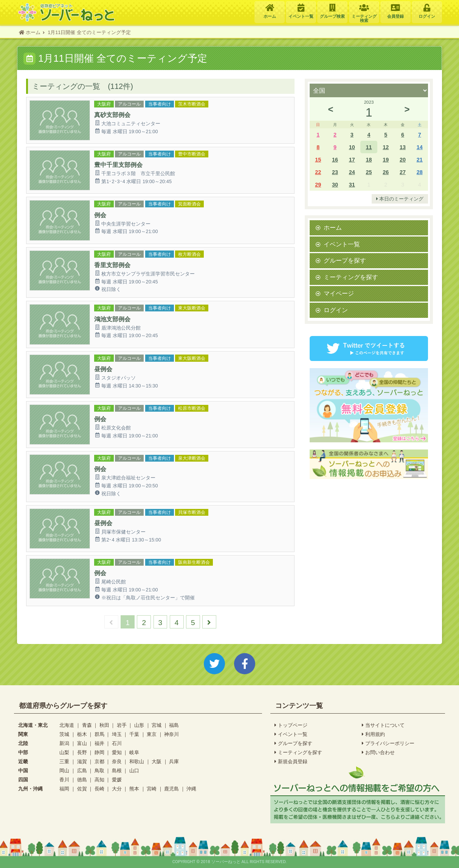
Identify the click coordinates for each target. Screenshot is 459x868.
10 (352, 147)
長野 (82, 752)
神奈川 (171, 734)
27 (403, 172)
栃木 (82, 734)
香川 (64, 780)
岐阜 (134, 752)
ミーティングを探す (351, 277)
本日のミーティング (400, 199)
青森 (87, 725)
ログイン (336, 310)
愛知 (117, 752)
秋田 (104, 725)
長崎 (99, 789)
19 (386, 159)
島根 (117, 771)
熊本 (134, 789)
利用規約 (373, 734)
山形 (139, 725)
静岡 (99, 752)
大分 (117, 789)
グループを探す (345, 260)
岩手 (122, 725)
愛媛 (117, 780)
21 (420, 159)
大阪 (157, 761)
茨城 (64, 734)
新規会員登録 (291, 762)
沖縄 (191, 789)
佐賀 (82, 789)
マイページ (339, 293)
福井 (99, 743)
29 (318, 184)
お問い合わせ (378, 753)
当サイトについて (383, 725)
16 (335, 159)
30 (335, 184)
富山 (82, 743)
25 (369, 172)
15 (318, 159)
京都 (99, 761)
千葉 (134, 734)
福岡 (64, 789)
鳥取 (99, 771)
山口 (134, 771)
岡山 (64, 771)
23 (335, 172)
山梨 (64, 752)
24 (352, 172)
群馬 (99, 734)
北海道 (67, 725)
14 (420, 147)
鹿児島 (171, 789)
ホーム (333, 227)
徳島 (82, 780)
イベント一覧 (342, 244)
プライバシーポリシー (388, 744)
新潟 (64, 743)
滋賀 (82, 761)
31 (352, 184)
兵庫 (174, 761)
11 (369, 147)
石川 (117, 743)
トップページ (291, 725)
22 (318, 172)
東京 (152, 734)
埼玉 (117, 734)
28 (420, 172)
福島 (174, 725)
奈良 (117, 761)
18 (369, 159)
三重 (64, 761)
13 (403, 147)
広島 (82, 771)
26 (386, 172)
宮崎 (152, 789)
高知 (99, 780)
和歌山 (137, 761)
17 (352, 159)
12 (386, 147)
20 (403, 159)
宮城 (157, 725)
